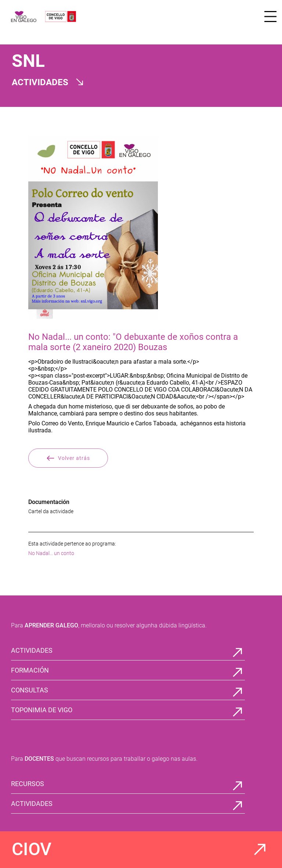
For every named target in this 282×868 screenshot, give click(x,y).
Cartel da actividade (51, 511)
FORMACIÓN (30, 670)
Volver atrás (68, 458)
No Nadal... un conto (51, 553)
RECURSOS (28, 784)
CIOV (32, 849)
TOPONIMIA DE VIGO (42, 710)
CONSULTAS (30, 690)
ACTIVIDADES (32, 650)
